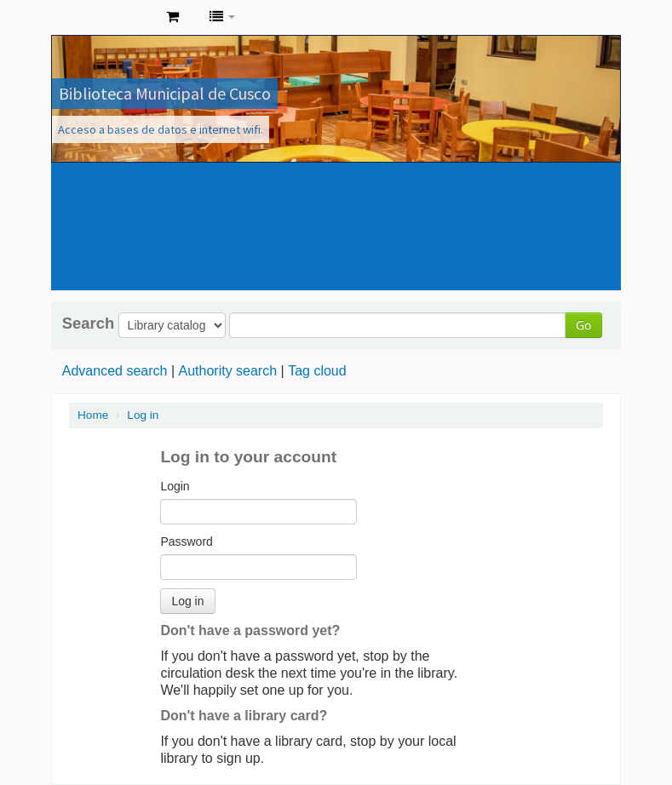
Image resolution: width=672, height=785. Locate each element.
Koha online (111, 17)
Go (583, 325)
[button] (172, 17)
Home (93, 415)
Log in (143, 415)
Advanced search (115, 371)
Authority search (227, 371)
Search (88, 324)
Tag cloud (317, 371)
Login (175, 486)
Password (186, 541)
